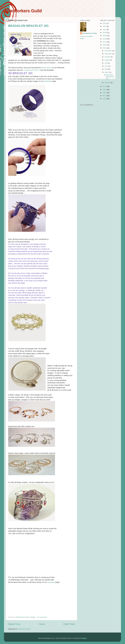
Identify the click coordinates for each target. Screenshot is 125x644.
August (107, 60)
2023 (105, 23)
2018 (105, 39)
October (108, 57)
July (106, 63)
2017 (105, 42)
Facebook (48, 81)
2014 (105, 86)
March (107, 72)
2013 (105, 90)
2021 (105, 30)
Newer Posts (14, 624)
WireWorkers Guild (23, 11)
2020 (105, 33)
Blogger (84, 638)
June (107, 66)
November (108, 54)
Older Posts (69, 624)
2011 (105, 96)
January (108, 83)
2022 (105, 26)
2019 (105, 36)
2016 (105, 45)
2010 (105, 99)
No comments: (42, 617)
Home (42, 624)
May (106, 69)
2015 (105, 48)
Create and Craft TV (32, 70)
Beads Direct (46, 68)
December (108, 51)
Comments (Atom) (24, 629)
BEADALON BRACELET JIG (28, 26)
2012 (105, 93)
